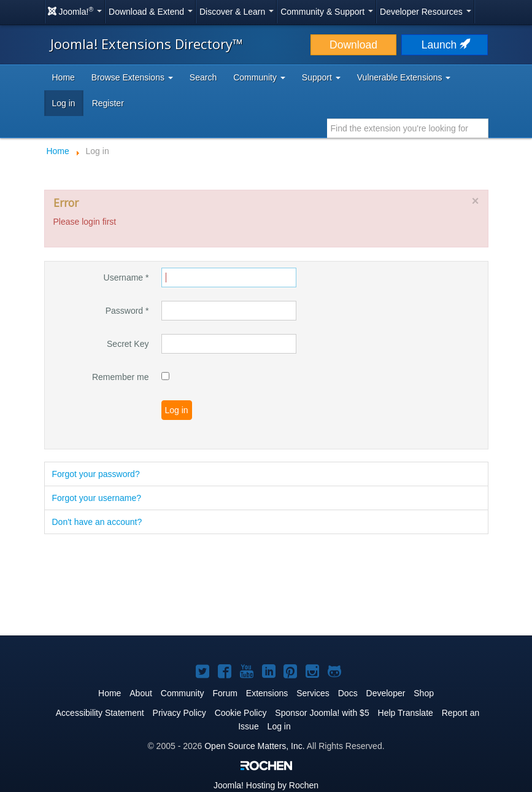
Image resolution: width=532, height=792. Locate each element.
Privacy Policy (179, 713)
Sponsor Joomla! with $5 (322, 713)
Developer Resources (426, 12)
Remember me (121, 377)
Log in (64, 103)
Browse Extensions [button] (132, 77)
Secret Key (128, 344)
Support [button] (321, 77)
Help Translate (406, 713)
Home (64, 77)
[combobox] (408, 128)
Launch (445, 45)
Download (353, 45)
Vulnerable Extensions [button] (404, 77)
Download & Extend (151, 12)
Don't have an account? (97, 522)
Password (127, 311)
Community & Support (327, 12)
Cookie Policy (241, 713)
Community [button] (259, 77)
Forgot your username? (97, 498)
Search (203, 77)
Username (126, 278)
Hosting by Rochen (266, 785)
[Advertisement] (266, 586)
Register (108, 103)
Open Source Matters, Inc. (254, 746)
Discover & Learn (237, 12)
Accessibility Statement (100, 713)
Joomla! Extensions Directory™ (147, 44)
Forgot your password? (96, 474)
